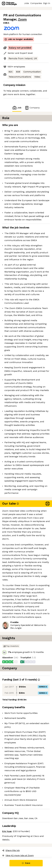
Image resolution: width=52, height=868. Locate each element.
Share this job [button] (11, 850)
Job (17, 108)
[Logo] (9, 3)
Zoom (22, 19)
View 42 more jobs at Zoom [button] (18, 855)
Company (32, 108)
